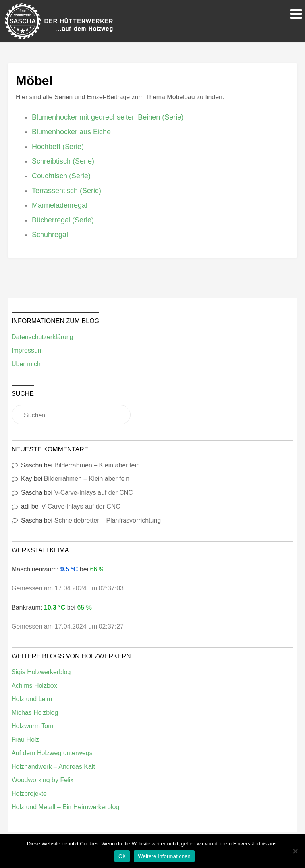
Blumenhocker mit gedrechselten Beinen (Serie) (108, 117)
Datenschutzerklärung (42, 337)
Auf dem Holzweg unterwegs (52, 753)
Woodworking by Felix (42, 780)
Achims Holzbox (34, 686)
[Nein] (295, 851)
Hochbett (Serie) (58, 147)
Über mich (26, 364)
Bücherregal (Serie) (63, 220)
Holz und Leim (32, 699)
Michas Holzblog (35, 713)
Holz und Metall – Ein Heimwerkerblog (65, 807)
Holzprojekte (29, 794)
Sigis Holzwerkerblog (41, 672)
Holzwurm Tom (33, 726)
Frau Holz (25, 740)
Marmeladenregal (60, 205)
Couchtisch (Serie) (61, 176)
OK (122, 856)
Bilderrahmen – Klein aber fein (97, 465)
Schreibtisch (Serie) (63, 161)
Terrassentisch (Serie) (67, 191)
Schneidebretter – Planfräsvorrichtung (108, 520)
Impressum (27, 350)
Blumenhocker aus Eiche (71, 132)
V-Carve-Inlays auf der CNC (94, 493)
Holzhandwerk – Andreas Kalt (53, 767)
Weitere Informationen (164, 856)
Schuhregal (50, 235)
